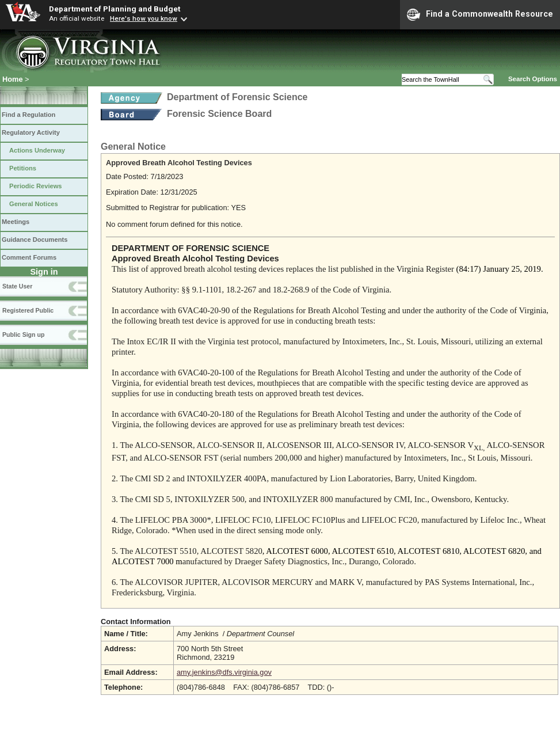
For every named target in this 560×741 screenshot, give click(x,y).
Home (13, 79)
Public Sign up (23, 335)
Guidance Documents (35, 240)
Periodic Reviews (36, 186)
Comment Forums (29, 257)
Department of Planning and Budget (115, 9)
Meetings (16, 222)
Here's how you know (144, 18)
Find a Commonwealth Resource (480, 14)
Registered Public (28, 310)
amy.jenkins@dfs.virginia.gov (224, 672)
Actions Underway (37, 150)
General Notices (34, 204)
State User (17, 286)
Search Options (533, 79)
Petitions (23, 168)
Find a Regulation (28, 115)
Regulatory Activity (31, 132)
